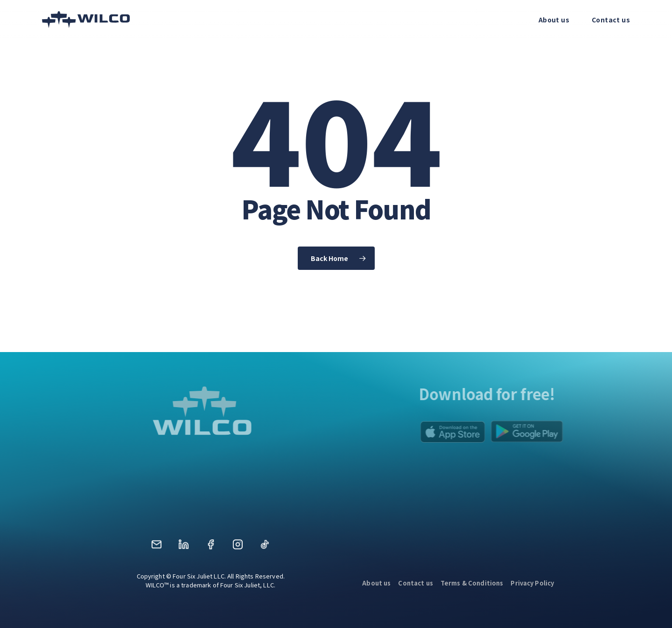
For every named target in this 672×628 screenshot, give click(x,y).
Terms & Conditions (472, 583)
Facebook (210, 547)
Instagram (238, 547)
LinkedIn (183, 547)
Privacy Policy (532, 583)
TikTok (265, 547)
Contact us (415, 583)
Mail (156, 547)
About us (376, 583)
